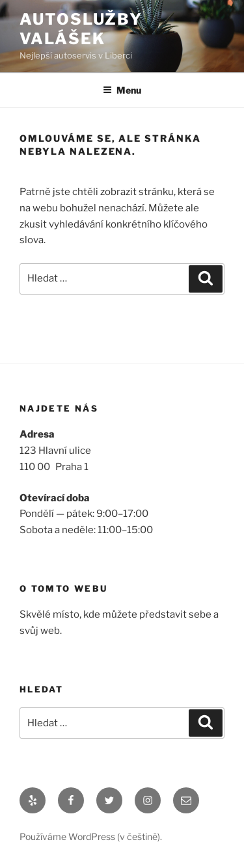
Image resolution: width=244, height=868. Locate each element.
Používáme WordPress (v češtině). (91, 836)
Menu (122, 90)
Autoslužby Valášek (81, 29)
